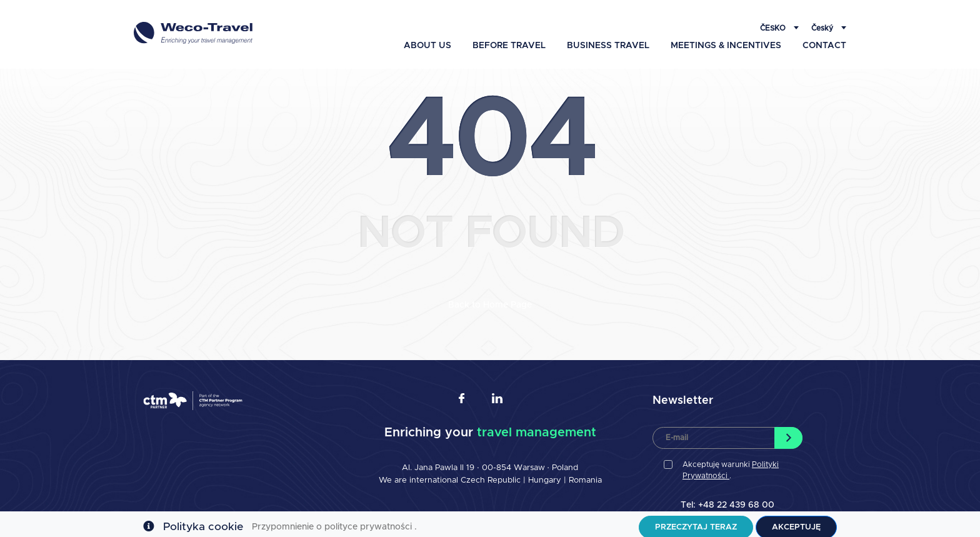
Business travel (608, 39)
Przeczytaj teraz (696, 521)
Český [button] (823, 22)
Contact (824, 39)
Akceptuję (796, 521)
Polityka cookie (203, 521)
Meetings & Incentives (726, 39)
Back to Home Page (490, 300)
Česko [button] (774, 22)
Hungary (546, 475)
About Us (427, 39)
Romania (585, 475)
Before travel (509, 39)
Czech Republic (491, 475)
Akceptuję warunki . (731, 465)
